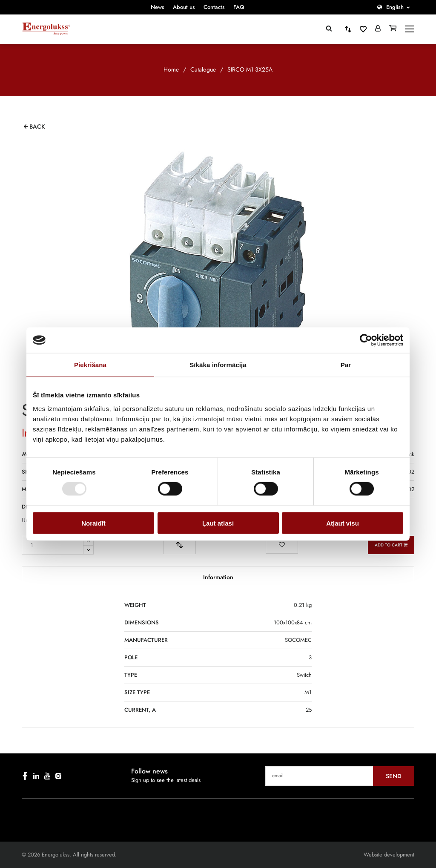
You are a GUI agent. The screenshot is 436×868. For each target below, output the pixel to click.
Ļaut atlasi (218, 523)
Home (171, 69)
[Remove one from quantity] (88, 550)
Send (394, 776)
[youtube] (47, 776)
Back (37, 126)
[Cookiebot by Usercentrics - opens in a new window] (366, 340)
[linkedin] (36, 776)
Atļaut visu (343, 523)
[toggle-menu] (410, 29)
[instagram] (58, 776)
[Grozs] (393, 29)
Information (218, 577)
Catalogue (203, 69)
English (395, 7)
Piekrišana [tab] (90, 365)
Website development (389, 855)
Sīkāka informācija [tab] (218, 365)
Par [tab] (346, 365)
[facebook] (25, 776)
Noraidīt (93, 523)
